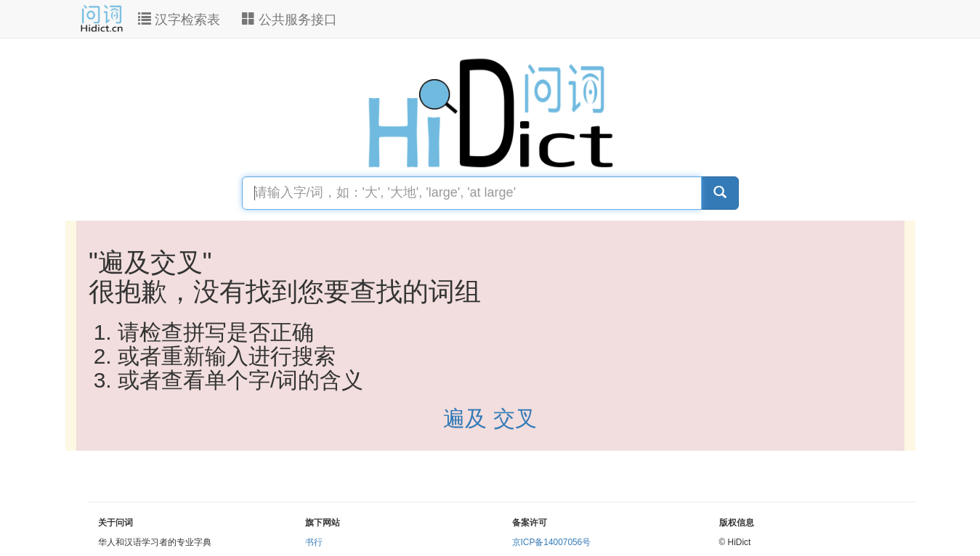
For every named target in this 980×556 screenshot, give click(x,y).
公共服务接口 (289, 19)
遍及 (468, 418)
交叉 (515, 418)
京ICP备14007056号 (552, 542)
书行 (314, 542)
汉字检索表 (179, 19)
